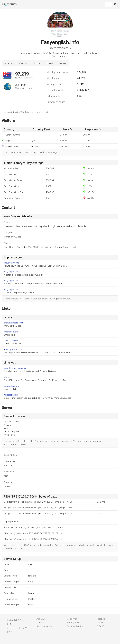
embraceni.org (11, 332)
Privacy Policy (74, 623)
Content (37, 63)
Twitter (100, 623)
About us (41, 619)
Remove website (44, 627)
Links (50, 63)
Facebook (101, 619)
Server (62, 63)
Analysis (9, 63)
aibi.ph (7, 377)
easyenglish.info (11, 263)
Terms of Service (75, 627)
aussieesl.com (11, 341)
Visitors (23, 63)
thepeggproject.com (13, 350)
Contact (40, 623)
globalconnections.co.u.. (16, 368)
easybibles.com (11, 386)
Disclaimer (72, 619)
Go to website (59, 48)
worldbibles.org (11, 395)
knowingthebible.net (13, 323)
